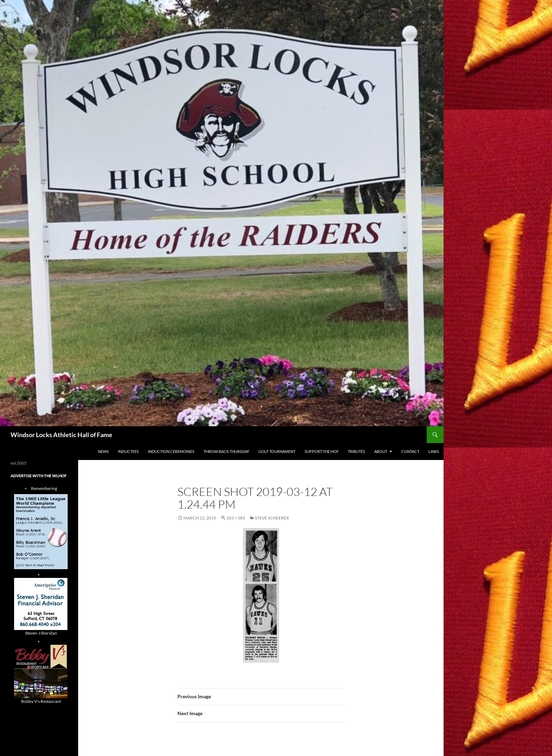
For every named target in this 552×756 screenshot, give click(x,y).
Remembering (44, 488)
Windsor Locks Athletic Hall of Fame (61, 435)
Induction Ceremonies (171, 451)
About (381, 451)
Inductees (128, 451)
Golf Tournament (277, 451)
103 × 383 (236, 518)
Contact (410, 451)
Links (434, 451)
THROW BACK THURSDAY (226, 451)
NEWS (103, 451)
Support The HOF (322, 451)
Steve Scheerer (272, 518)
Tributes (356, 451)
